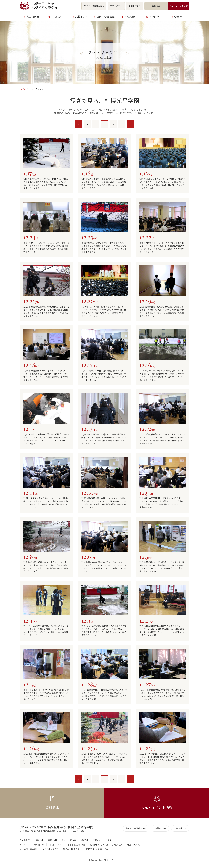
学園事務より (135, 6)
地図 (65, 831)
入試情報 (130, 17)
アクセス (24, 845)
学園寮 (178, 17)
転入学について (56, 845)
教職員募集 (117, 845)
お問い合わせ (38, 845)
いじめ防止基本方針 (29, 849)
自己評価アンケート (136, 845)
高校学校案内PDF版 (99, 845)
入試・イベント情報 (179, 6)
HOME (22, 89)
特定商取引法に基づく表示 (98, 849)
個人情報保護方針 (51, 849)
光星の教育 (33, 17)
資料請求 (156, 6)
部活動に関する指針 (72, 849)
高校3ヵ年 (81, 17)
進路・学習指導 (105, 17)
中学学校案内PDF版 (76, 845)
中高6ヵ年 (57, 17)
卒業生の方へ (116, 6)
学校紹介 (154, 17)
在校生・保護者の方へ (94, 6)
